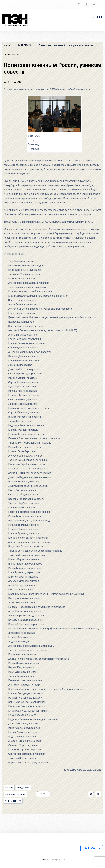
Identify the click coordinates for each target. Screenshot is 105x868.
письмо (9, 787)
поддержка (23, 787)
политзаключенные (15, 794)
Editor (7, 82)
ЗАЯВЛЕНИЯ (12, 55)
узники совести (13, 801)
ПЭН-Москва (45, 860)
